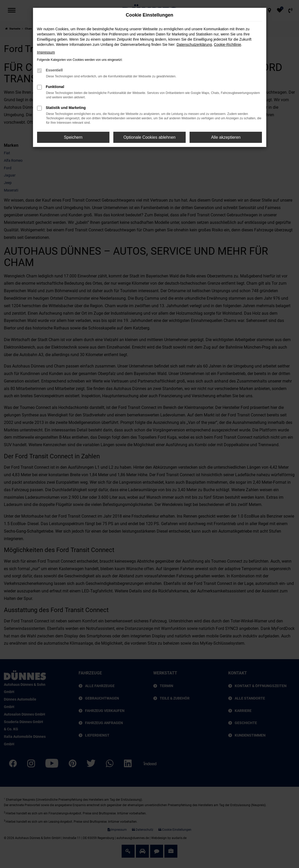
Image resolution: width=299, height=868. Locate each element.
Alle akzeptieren (226, 137)
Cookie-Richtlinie (228, 45)
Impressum (46, 52)
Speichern (73, 137)
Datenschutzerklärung (194, 45)
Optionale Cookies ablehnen (149, 137)
